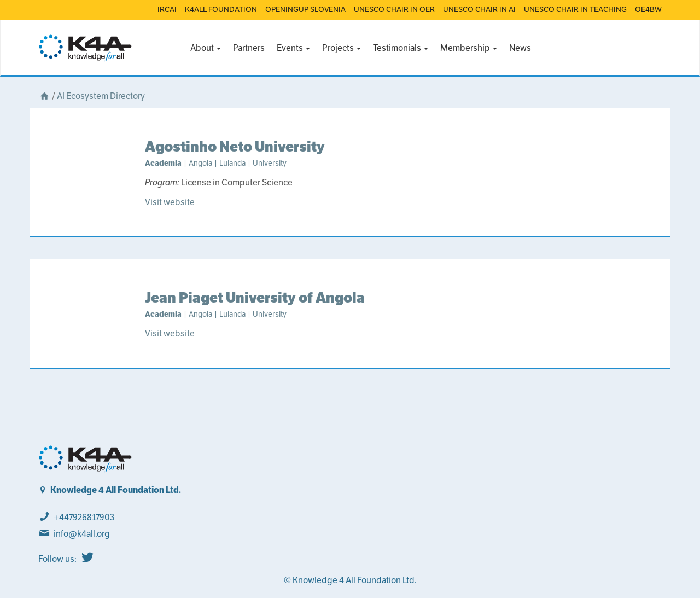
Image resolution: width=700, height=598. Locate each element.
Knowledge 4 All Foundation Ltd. (116, 490)
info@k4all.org (82, 534)
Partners (249, 48)
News (520, 48)
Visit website (170, 202)
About (206, 48)
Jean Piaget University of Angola (255, 297)
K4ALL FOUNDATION (221, 9)
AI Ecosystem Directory (101, 96)
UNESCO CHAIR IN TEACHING (575, 9)
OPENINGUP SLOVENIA (305, 9)
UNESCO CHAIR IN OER (394, 9)
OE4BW (648, 9)
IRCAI (167, 9)
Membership (469, 48)
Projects (342, 48)
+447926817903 (84, 517)
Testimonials (401, 48)
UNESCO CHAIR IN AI (479, 9)
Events (293, 48)
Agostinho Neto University (235, 146)
